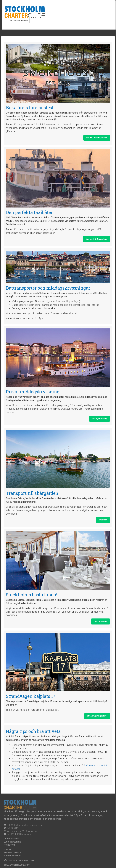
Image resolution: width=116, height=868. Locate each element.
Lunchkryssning (101, 621)
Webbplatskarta (12, 853)
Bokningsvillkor (12, 856)
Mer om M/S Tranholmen (96, 239)
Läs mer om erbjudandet (97, 138)
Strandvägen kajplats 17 (97, 716)
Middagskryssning (100, 418)
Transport (103, 520)
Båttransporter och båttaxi (19, 860)
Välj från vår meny (18, 21)
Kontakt (8, 850)
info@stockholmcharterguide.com (24, 825)
